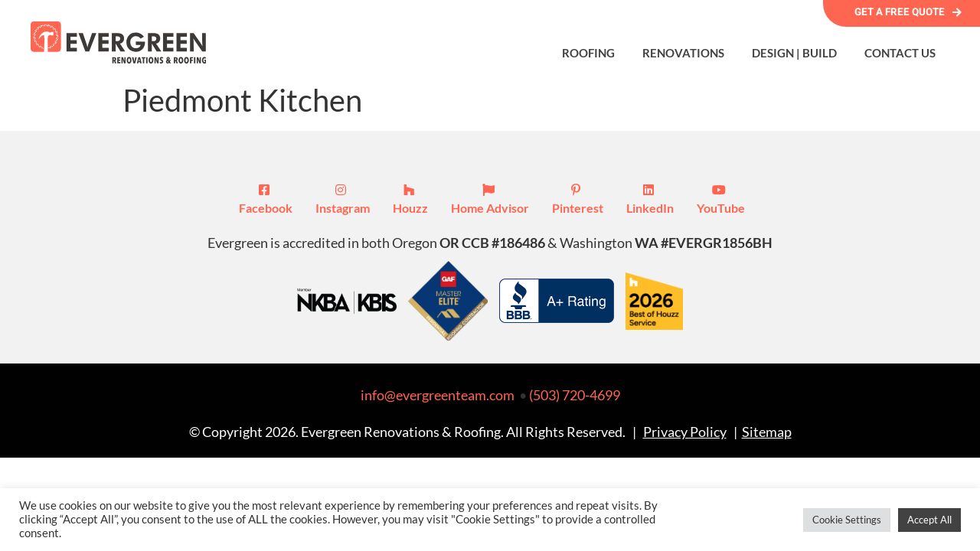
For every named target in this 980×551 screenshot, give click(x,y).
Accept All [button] (929, 520)
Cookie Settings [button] (847, 520)
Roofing (588, 53)
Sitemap (767, 432)
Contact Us (900, 53)
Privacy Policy (685, 432)
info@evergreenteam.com (438, 395)
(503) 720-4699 (575, 395)
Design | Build (794, 53)
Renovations (683, 53)
